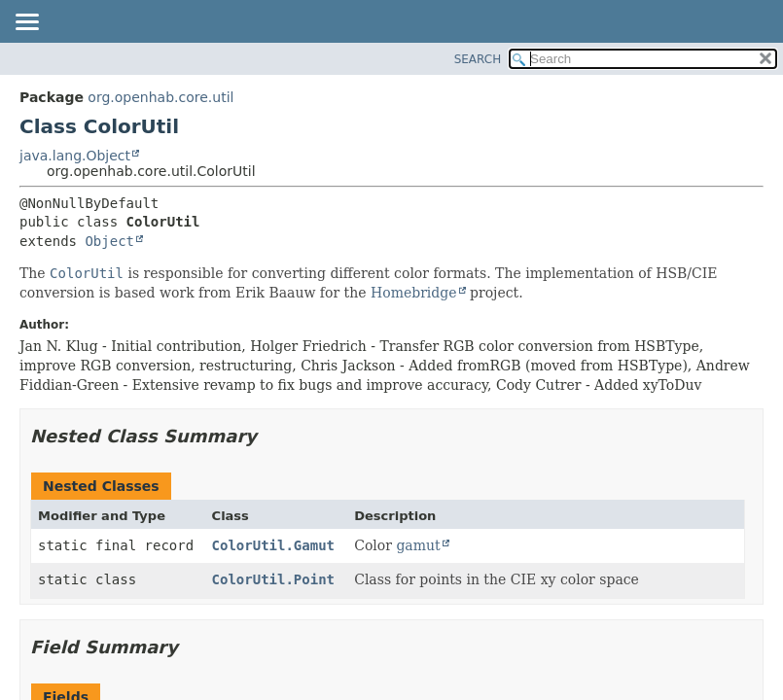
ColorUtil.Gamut (273, 545)
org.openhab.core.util (160, 97)
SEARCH (478, 59)
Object (109, 241)
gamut (418, 545)
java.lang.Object (75, 156)
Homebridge (414, 293)
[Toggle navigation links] (26, 23)
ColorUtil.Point (273, 579)
